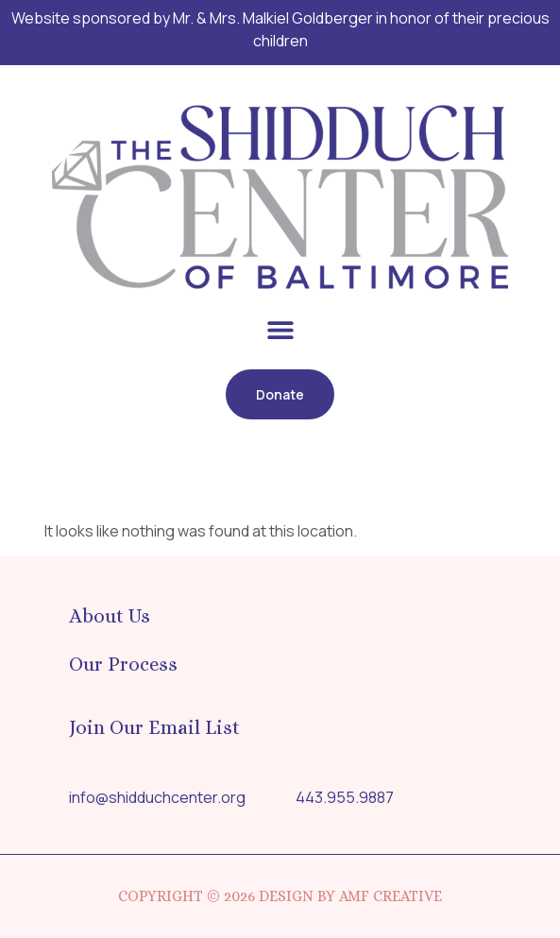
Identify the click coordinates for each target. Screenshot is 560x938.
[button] (280, 329)
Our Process (123, 664)
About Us (110, 616)
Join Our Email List (154, 727)
